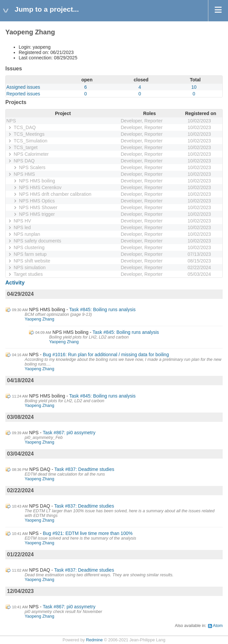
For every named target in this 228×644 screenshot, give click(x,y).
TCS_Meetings (29, 134)
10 (194, 87)
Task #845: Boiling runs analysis (102, 309)
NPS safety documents (37, 241)
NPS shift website (32, 261)
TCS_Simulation (30, 141)
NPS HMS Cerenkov (40, 187)
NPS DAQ (24, 161)
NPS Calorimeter (31, 154)
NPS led (22, 227)
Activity (15, 283)
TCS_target (26, 147)
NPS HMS (24, 174)
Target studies (28, 274)
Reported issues (23, 94)
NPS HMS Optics (37, 201)
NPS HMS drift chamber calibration (55, 194)
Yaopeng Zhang (39, 319)
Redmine (94, 640)
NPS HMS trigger (37, 214)
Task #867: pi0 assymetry (69, 433)
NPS (11, 121)
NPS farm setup (30, 254)
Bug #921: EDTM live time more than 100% (87, 533)
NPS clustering (29, 247)
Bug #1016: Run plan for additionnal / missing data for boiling (106, 355)
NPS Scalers (32, 167)
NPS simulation (30, 267)
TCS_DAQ (25, 127)
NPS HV (22, 221)
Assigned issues (23, 87)
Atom (218, 626)
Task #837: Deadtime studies (84, 469)
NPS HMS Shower (38, 207)
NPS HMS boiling (37, 181)
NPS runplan (27, 234)
